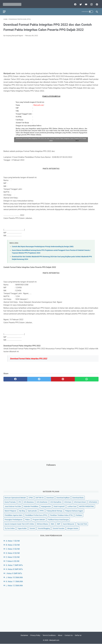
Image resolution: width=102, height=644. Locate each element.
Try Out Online (10, 528)
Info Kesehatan (42, 502)
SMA (52, 524)
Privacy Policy (35, 636)
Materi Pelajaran (10, 511)
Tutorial (32, 528)
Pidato (28, 519)
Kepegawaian (46, 506)
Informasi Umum (80, 502)
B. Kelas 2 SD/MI (13, 545)
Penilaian (79, 515)
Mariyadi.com (54, 640)
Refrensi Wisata (42, 524)
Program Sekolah (39, 519)
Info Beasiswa (29, 502)
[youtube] (85, 3)
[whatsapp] (87, 378)
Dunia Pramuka (10, 502)
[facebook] (74, 3)
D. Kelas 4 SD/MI (13, 553)
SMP (59, 524)
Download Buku (78, 497)
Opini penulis (32, 511)
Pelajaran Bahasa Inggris (74, 511)
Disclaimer (24, 636)
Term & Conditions (49, 636)
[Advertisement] (51, 54)
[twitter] (80, 3)
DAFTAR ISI (40, 497)
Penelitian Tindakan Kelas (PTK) (61, 515)
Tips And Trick (82, 524)
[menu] (5, 10)
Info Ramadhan (56, 502)
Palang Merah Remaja (54, 511)
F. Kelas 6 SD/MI (13, 561)
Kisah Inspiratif (59, 506)
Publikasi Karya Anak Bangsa (58, 519)
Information (93, 502)
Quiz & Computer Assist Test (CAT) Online (19, 524)
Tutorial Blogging (44, 528)
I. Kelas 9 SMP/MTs (14, 573)
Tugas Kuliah (22, 528)
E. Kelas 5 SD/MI (13, 557)
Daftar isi (78, 636)
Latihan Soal (72, 506)
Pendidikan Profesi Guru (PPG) (36, 515)
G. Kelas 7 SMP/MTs (14, 565)
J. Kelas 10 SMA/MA (14, 577)
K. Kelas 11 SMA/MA (14, 581)
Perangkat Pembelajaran (13, 519)
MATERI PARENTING (87, 506)
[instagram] (91, 3)
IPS (20, 502)
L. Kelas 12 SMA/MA (14, 585)
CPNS (31, 497)
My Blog (22, 511)
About (60, 636)
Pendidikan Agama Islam (13, 515)
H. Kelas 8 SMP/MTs (14, 569)
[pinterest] (96, 3)
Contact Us (69, 636)
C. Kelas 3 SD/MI (13, 549)
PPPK (42, 511)
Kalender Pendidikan (31, 506)
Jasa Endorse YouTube (13, 506)
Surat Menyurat (69, 524)
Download (50, 497)
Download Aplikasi (63, 497)
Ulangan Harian (73, 528)
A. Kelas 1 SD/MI (13, 541)
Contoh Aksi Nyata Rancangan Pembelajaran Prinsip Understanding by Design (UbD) (43, 245)
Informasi (68, 502)
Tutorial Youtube (58, 528)
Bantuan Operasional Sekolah (15, 497)
